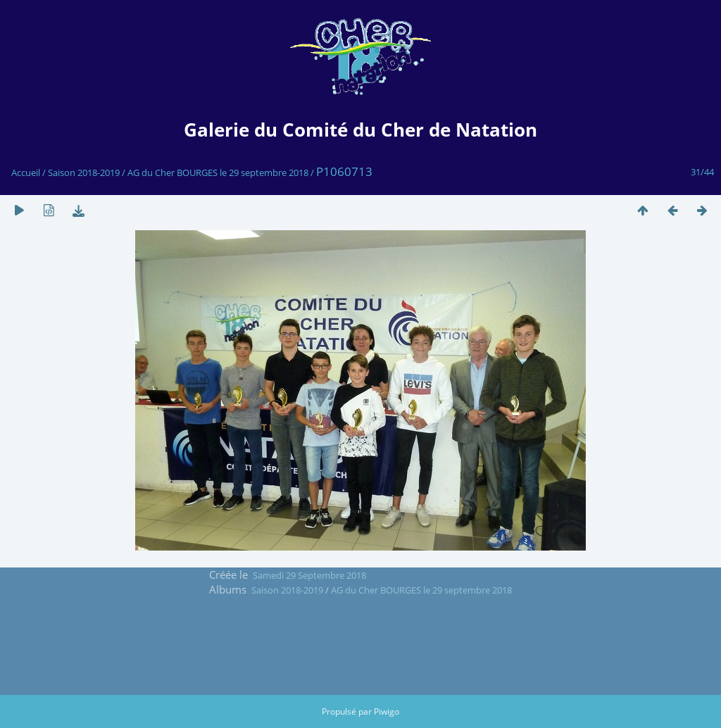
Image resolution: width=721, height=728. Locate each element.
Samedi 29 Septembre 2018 (309, 575)
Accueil (26, 172)
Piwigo (387, 711)
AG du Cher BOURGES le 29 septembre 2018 (218, 172)
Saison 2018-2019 (84, 172)
